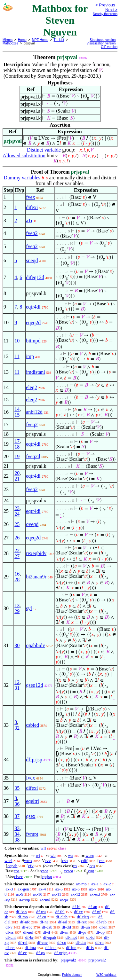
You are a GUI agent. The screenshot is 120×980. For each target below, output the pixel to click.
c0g (91, 871)
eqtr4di (33, 307)
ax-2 (107, 884)
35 (17, 788)
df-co (62, 942)
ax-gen (23, 889)
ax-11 (56, 894)
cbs (16, 871)
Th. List (59, 40)
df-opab (50, 937)
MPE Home (40, 40)
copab (12, 866)
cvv (48, 861)
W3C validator (106, 975)
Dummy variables (22, 178)
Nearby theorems (105, 14)
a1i (29, 220)
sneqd (32, 260)
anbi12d (34, 412)
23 (17, 508)
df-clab (62, 917)
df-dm (81, 942)
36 (17, 804)
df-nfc (25, 922)
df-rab (101, 922)
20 (17, 473)
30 (17, 645)
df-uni (11, 937)
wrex (28, 861)
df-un (85, 927)
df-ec (23, 953)
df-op (100, 932)
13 (17, 605)
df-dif (67, 927)
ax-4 (42, 889)
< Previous (105, 5)
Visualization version (101, 43)
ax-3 (9, 889)
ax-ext (95, 894)
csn (102, 861)
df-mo (23, 917)
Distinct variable (44, 150)
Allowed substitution (24, 156)
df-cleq (83, 917)
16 (17, 574)
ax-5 (59, 889)
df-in (103, 927)
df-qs (40, 953)
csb (65, 861)
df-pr (82, 932)
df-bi (76, 907)
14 (17, 409)
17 (17, 441)
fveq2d (33, 456)
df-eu (42, 917)
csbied (32, 725)
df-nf (96, 912)
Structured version (103, 40)
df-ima (30, 948)
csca (44, 871)
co (75, 866)
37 (17, 816)
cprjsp (47, 877)
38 (17, 840)
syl (29, 608)
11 (17, 356)
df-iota (51, 948)
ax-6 (76, 889)
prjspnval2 (97, 960)
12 (17, 682)
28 (17, 580)
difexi (32, 207)
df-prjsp (34, 760)
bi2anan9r (36, 577)
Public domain (72, 975)
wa (70, 855)
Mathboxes (10, 43)
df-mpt (71, 937)
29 (17, 611)
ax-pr (64, 899)
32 (17, 728)
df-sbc (27, 927)
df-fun (71, 948)
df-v (9, 927)
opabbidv (36, 645)
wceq (90, 855)
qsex (31, 816)
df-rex (82, 922)
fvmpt (32, 834)
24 (17, 514)
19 (17, 456)
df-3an (21, 912)
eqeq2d (33, 322)
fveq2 (32, 233)
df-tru (41, 912)
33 (17, 828)
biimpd (33, 341)
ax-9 (20, 894)
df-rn (100, 942)
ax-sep (25, 899)
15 (17, 415)
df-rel (23, 942)
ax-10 (38, 894)
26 (17, 538)
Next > (111, 10)
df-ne (44, 922)
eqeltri (32, 801)
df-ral (63, 922)
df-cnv (42, 942)
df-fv (90, 948)
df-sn (64, 932)
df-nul (28, 932)
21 (17, 479)
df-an (93, 907)
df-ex (78, 912)
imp (30, 356)
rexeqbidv (36, 553)
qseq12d (34, 685)
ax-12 (76, 894)
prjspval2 (68, 960)
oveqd (32, 524)
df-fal (60, 912)
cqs (92, 866)
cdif (84, 861)
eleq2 (32, 387)
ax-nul (45, 899)
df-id (90, 937)
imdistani (36, 372)
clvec (18, 877)
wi (38, 855)
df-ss (9, 932)
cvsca (68, 871)
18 (17, 447)
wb (53, 855)
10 (17, 341)
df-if (47, 932)
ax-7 (93, 889)
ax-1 (95, 884)
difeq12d (35, 277)
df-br (29, 937)
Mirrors (8, 40)
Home (22, 40)
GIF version (109, 47)
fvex (30, 197)
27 (17, 556)
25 (17, 524)
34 (17, 834)
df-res (10, 948)
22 (17, 550)
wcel (8, 861)
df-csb (47, 927)
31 (17, 688)
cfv (31, 866)
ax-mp (81, 884)
